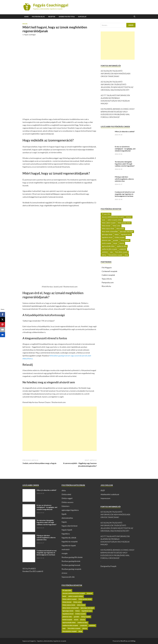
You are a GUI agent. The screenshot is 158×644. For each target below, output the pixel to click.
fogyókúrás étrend (107, 237)
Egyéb (64, 514)
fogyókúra (66, 534)
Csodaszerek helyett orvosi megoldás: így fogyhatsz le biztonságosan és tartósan (125, 194)
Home (26, 17)
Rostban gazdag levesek (71, 565)
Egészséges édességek (126, 232)
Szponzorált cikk (68, 577)
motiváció (66, 549)
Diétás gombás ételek (124, 223)
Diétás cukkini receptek (109, 223)
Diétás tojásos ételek (108, 229)
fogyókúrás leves (126, 234)
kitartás (122, 243)
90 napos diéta (106, 214)
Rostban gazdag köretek (71, 561)
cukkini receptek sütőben (115, 220)
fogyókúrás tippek (69, 545)
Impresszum (105, 498)
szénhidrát (105, 252)
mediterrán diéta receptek (109, 249)
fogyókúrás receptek (70, 542)
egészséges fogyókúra (70, 510)
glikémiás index (106, 240)
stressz (64, 573)
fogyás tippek (67, 530)
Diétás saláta (117, 226)
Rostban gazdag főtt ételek (72, 557)
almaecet (129, 217)
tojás (111, 252)
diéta (64, 490)
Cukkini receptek (108, 275)
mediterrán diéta (122, 246)
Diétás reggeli (67, 498)
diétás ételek (120, 229)
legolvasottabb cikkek (108, 246)
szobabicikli (123, 249)
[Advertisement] (60, 429)
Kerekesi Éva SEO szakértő (33, 571)
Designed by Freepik (108, 566)
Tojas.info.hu (107, 279)
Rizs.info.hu (106, 286)
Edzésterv (66, 506)
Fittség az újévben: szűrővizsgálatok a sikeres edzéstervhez (124, 179)
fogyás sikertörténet (70, 526)
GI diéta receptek (120, 237)
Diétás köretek (106, 226)
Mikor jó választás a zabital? (125, 131)
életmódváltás (67, 518)
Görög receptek (125, 240)
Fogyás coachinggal (30, 35)
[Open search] (134, 17)
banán (103, 220)
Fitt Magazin (107, 268)
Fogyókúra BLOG (38, 17)
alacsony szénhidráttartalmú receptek (113, 217)
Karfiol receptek (106, 243)
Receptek (52, 17)
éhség (126, 255)
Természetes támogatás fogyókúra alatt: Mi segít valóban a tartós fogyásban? (125, 164)
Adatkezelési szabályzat (110, 494)
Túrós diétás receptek (121, 252)
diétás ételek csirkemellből (110, 232)
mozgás (25, 24)
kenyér (115, 243)
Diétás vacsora (67, 502)
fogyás (64, 522)
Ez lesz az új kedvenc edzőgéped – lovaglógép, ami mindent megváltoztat (125, 149)
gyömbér (116, 240)
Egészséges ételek (107, 234)
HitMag (133, 641)
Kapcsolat (82, 17)
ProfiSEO (32, 569)
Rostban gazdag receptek (71, 569)
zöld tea (104, 255)
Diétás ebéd (66, 494)
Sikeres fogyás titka (67, 17)
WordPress (124, 641)
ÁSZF (103, 490)
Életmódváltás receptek (115, 255)
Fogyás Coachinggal (51, 5)
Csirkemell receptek (109, 271)
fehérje (117, 234)
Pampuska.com (108, 282)
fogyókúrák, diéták (69, 538)
